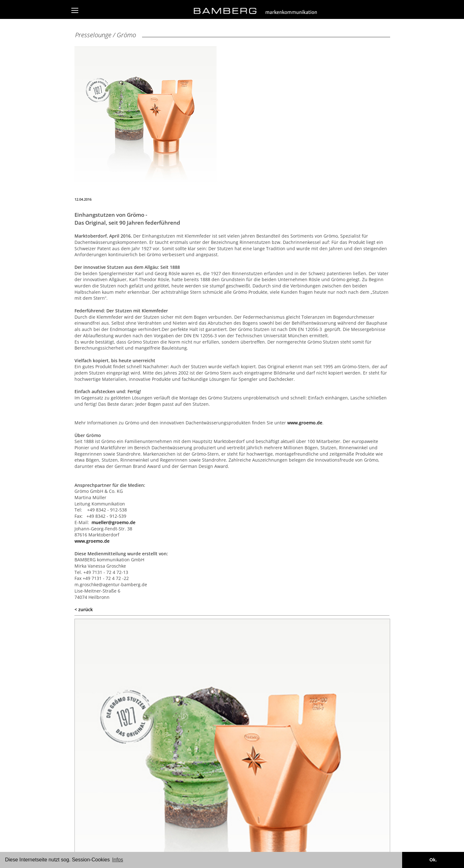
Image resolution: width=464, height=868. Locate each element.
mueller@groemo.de (113, 522)
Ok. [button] (433, 860)
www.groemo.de (305, 423)
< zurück (84, 609)
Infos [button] (118, 860)
